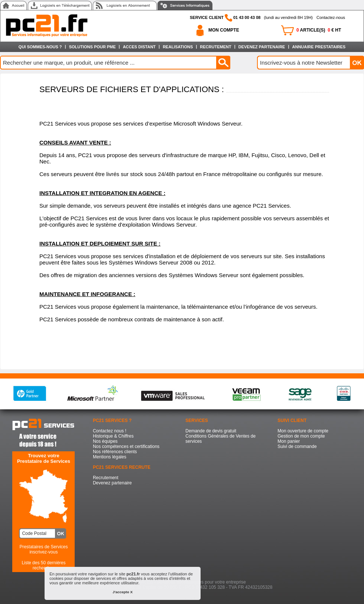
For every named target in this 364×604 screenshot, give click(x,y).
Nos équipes (105, 441)
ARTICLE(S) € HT (319, 30)
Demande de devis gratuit (211, 431)
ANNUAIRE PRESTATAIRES (319, 47)
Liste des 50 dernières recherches (43, 565)
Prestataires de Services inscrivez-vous (43, 549)
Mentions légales (110, 457)
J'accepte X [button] (123, 592)
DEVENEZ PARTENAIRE (262, 47)
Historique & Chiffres (113, 436)
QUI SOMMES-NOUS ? (40, 47)
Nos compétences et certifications (126, 446)
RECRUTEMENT (215, 47)
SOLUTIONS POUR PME (92, 47)
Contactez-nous (331, 17)
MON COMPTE (224, 30)
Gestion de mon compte (301, 436)
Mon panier (289, 441)
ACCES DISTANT (139, 47)
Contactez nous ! (110, 431)
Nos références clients (115, 452)
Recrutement (106, 478)
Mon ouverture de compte (303, 431)
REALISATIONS (178, 47)
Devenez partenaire (112, 483)
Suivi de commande (297, 446)
